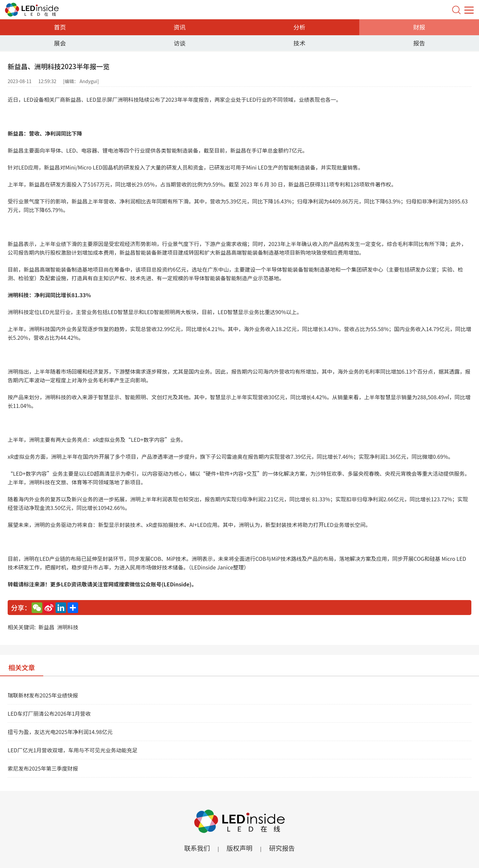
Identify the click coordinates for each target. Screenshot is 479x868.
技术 (299, 43)
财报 (419, 27)
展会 (60, 43)
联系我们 (196, 848)
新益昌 (46, 627)
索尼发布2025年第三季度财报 (43, 768)
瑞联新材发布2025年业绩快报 (43, 695)
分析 (299, 27)
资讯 (180, 27)
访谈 (180, 43)
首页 (60, 27)
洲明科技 (68, 627)
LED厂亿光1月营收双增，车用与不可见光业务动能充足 (73, 750)
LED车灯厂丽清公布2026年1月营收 (49, 713)
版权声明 (239, 848)
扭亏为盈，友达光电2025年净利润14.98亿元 (60, 732)
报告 (419, 43)
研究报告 (283, 848)
